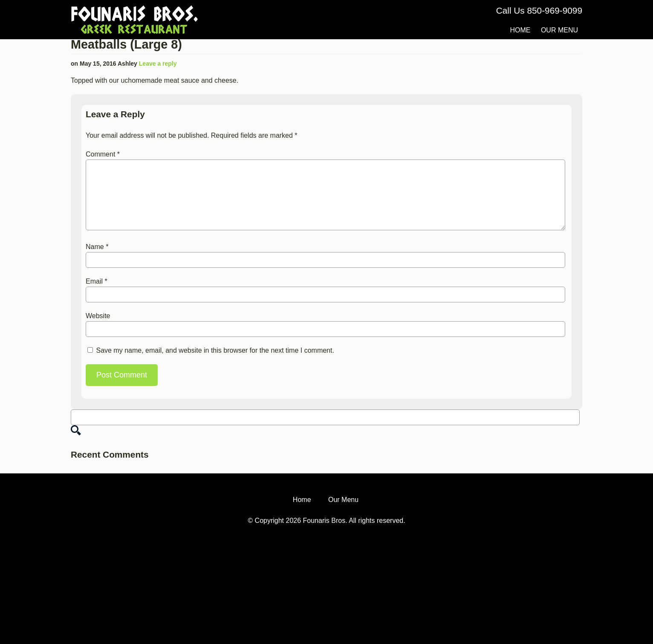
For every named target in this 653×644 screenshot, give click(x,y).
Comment (103, 154)
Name (97, 247)
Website (98, 316)
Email (97, 281)
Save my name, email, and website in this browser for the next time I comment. (215, 350)
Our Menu (559, 30)
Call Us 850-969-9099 (539, 10)
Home (520, 30)
